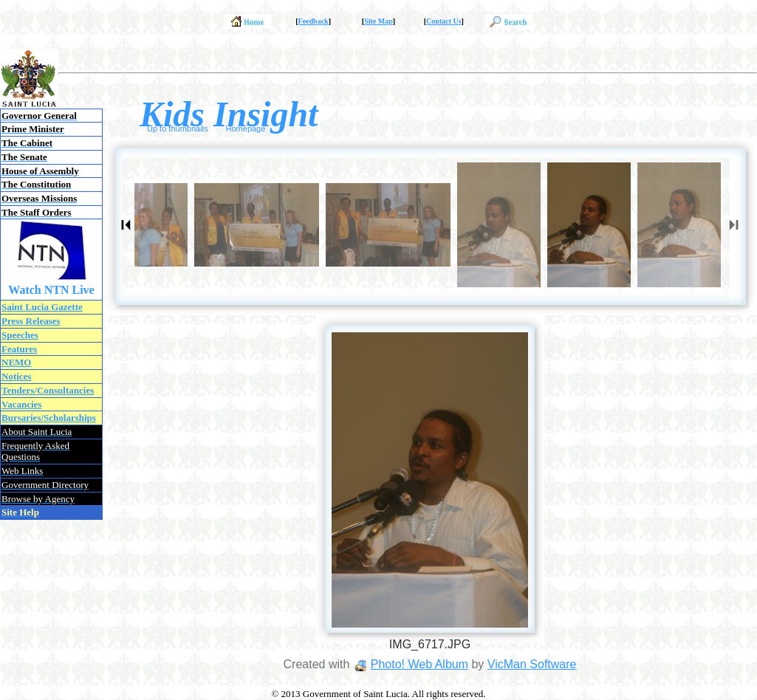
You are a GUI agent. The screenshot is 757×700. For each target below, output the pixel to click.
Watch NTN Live (51, 290)
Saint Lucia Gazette (42, 307)
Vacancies (21, 404)
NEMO (16, 362)
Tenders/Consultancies (48, 390)
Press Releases (31, 321)
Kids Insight (229, 114)
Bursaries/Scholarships (49, 418)
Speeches (20, 335)
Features (19, 349)
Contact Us (444, 21)
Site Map (378, 21)
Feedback (314, 21)
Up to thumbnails (178, 128)
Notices (16, 376)
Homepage (246, 128)
